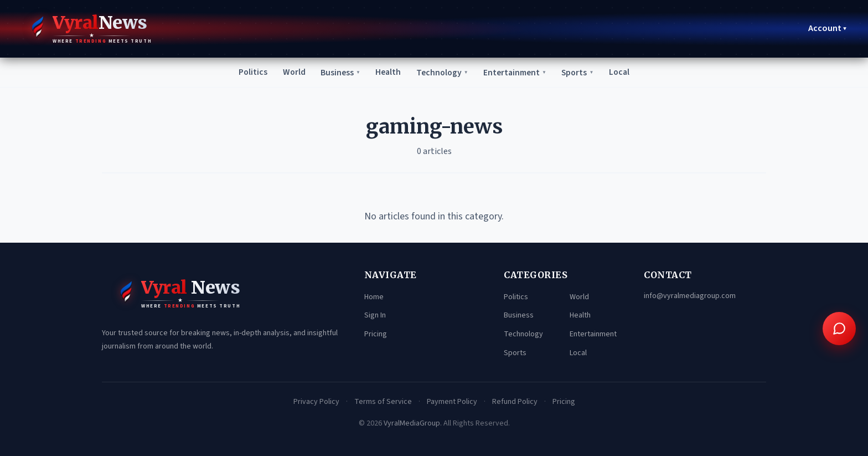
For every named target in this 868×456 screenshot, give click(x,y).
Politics (248, 72)
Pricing (376, 334)
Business (337, 73)
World (290, 72)
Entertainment (517, 73)
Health (386, 72)
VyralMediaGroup (412, 423)
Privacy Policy (316, 402)
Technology (441, 73)
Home (374, 297)
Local (624, 72)
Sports (581, 73)
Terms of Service (383, 402)
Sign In (375, 316)
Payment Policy (452, 402)
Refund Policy (515, 402)
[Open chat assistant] (839, 329)
